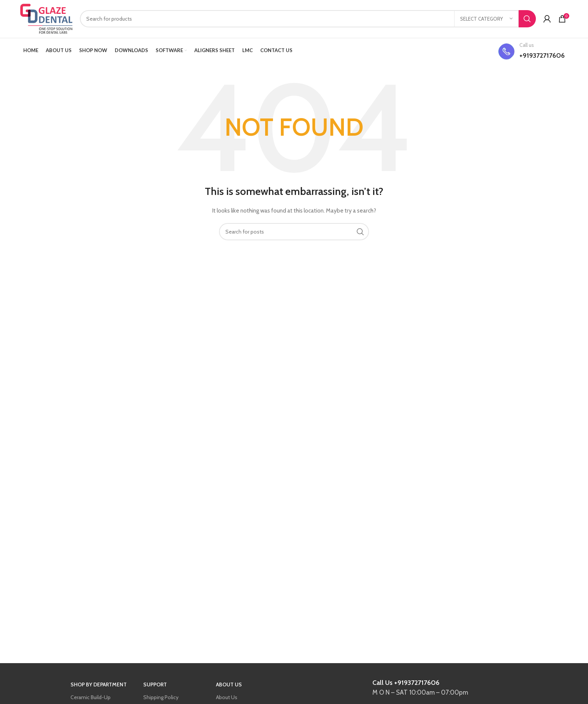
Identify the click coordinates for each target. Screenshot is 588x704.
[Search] (308, 19)
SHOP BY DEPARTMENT (99, 686)
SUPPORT (155, 686)
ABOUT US (229, 686)
